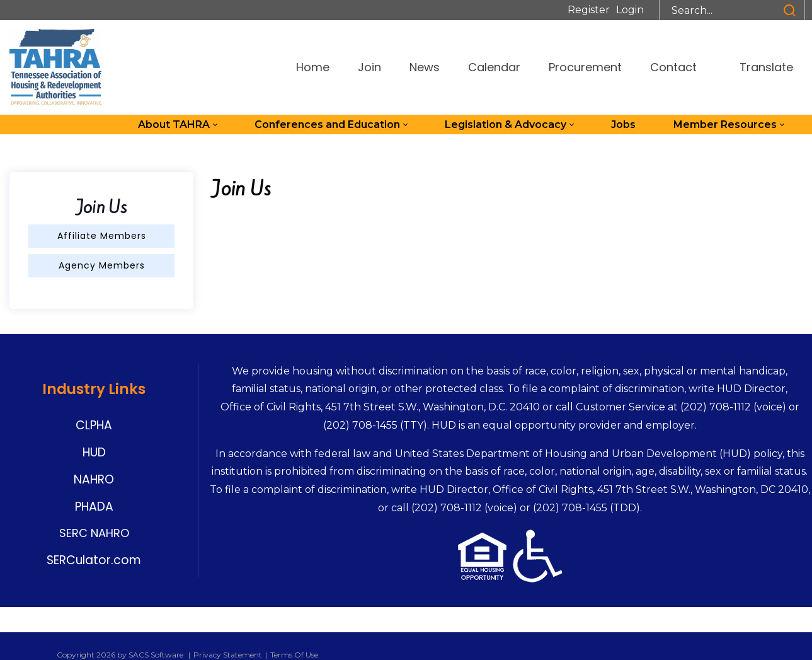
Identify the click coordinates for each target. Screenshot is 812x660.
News (425, 67)
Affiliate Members (102, 236)
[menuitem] (177, 125)
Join (369, 67)
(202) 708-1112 (716, 407)
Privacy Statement (228, 655)
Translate (759, 67)
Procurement (585, 67)
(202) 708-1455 (360, 425)
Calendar (494, 67)
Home (313, 67)
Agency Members (102, 265)
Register (589, 10)
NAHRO (94, 479)
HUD (94, 452)
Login (630, 10)
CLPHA (94, 425)
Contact (673, 67)
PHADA (94, 507)
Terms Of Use (294, 655)
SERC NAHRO (94, 533)
